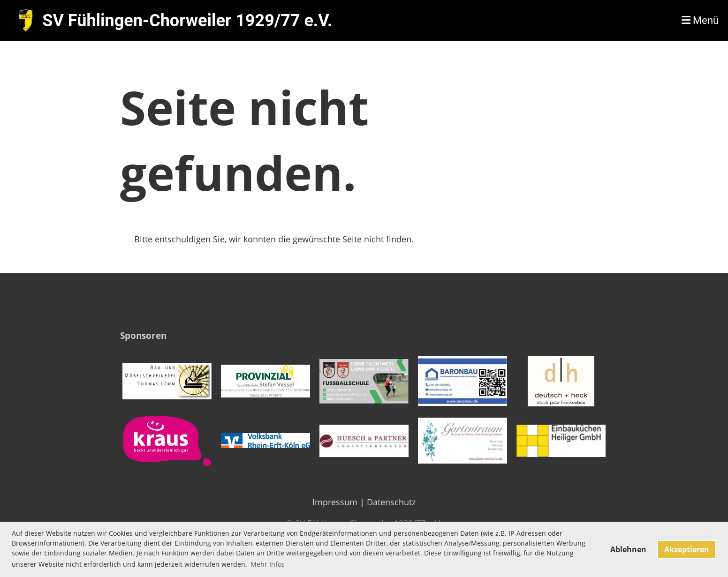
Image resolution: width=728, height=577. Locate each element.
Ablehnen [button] (628, 549)
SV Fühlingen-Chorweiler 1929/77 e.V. (187, 21)
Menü (700, 20)
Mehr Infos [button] (268, 564)
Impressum (335, 502)
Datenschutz (391, 502)
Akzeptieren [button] (687, 549)
